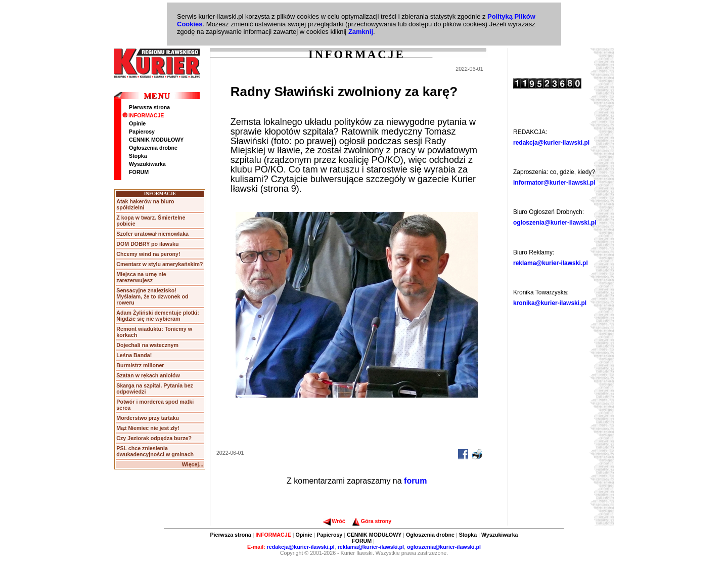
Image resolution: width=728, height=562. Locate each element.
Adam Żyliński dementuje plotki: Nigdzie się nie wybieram (157, 316)
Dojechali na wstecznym (147, 345)
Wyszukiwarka (147, 164)
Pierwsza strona (149, 107)
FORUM (139, 172)
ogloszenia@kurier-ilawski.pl (555, 223)
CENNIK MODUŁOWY (156, 140)
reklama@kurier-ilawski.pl (551, 263)
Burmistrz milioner (140, 365)
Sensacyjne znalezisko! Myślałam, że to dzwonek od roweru (152, 296)
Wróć (334, 521)
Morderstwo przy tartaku (148, 418)
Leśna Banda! (134, 355)
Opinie (137, 123)
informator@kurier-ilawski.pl (554, 183)
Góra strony (372, 521)
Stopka (138, 156)
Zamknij (361, 32)
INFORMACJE (143, 115)
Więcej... (193, 464)
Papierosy (142, 132)
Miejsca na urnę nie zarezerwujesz (141, 277)
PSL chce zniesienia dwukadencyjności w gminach (155, 451)
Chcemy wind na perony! (148, 254)
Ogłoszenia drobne (153, 148)
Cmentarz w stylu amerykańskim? (160, 264)
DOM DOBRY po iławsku (147, 244)
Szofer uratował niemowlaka (152, 234)
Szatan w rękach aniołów (148, 375)
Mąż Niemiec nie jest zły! (148, 428)
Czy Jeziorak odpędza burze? (154, 438)
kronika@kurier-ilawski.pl (550, 303)
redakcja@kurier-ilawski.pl (551, 143)
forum (415, 481)
